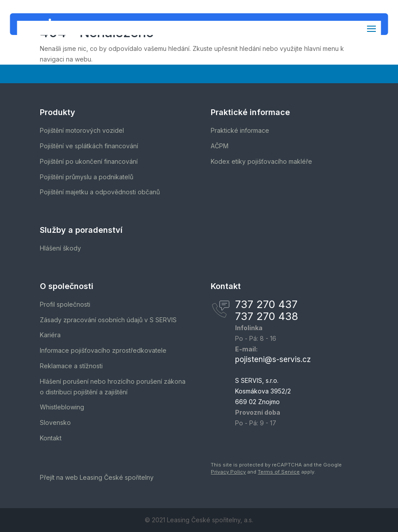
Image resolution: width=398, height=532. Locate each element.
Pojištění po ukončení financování (89, 161)
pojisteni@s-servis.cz (273, 359)
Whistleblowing (62, 407)
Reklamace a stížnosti (71, 366)
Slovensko (55, 422)
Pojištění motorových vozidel (82, 130)
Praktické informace (240, 130)
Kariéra (50, 335)
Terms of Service (279, 472)
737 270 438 (267, 316)
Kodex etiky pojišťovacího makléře (261, 161)
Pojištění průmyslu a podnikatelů (87, 177)
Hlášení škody (60, 248)
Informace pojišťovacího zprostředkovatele (103, 350)
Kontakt (51, 438)
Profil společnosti (65, 304)
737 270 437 (266, 304)
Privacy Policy (228, 472)
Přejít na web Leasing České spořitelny (97, 477)
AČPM (220, 146)
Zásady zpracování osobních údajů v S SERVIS (108, 320)
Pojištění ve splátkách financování (89, 146)
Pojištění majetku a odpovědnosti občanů (100, 192)
